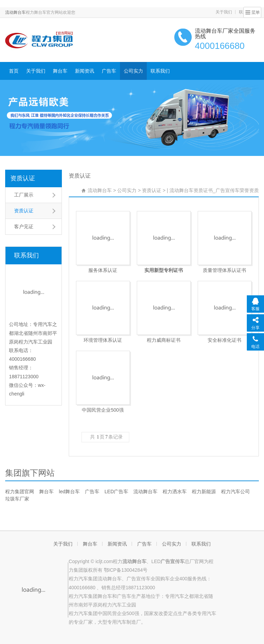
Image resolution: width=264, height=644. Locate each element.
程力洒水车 (175, 492)
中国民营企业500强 (103, 410)
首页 (14, 71)
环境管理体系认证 (103, 340)
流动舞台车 (15, 12)
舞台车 (60, 71)
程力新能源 (204, 492)
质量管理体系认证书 (224, 270)
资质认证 (23, 178)
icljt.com (104, 561)
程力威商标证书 (164, 340)
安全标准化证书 (224, 340)
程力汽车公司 (235, 492)
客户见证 (24, 226)
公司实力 (133, 71)
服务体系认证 (103, 270)
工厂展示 (24, 195)
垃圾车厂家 (17, 499)
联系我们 (160, 71)
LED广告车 (116, 492)
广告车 (109, 71)
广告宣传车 (139, 579)
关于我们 (224, 12)
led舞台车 (69, 492)
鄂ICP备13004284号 (126, 570)
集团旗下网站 (30, 473)
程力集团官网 (20, 492)
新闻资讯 (85, 71)
